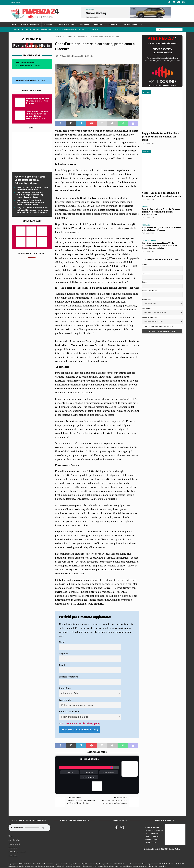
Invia (38, 65)
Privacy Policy (147, 866)
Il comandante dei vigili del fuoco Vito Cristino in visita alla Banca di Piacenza (37, 100)
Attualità (84, 24)
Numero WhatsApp (68, 676)
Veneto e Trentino (89, 777)
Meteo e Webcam (132, 24)
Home (14, 24)
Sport (47, 24)
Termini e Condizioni (159, 866)
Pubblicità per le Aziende (17, 851)
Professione (65, 688)
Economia (99, 24)
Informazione (13, 847)
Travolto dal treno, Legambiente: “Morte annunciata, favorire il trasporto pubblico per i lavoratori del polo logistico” (160, 245)
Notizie (90, 56)
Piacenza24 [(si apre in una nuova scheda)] (41, 80)
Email (62, 665)
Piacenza (69, 772)
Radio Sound (16, 2)
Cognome (64, 653)
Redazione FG (78, 56)
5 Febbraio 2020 (64, 56)
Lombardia (89, 772)
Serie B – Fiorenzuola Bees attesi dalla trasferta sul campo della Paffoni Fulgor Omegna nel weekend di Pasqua (30, 194)
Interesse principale (69, 711)
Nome (62, 641)
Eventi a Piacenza (66, 24)
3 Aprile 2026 (149, 143)
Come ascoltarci (14, 844)
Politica (113, 24)
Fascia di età (65, 699)
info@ (155, 839)
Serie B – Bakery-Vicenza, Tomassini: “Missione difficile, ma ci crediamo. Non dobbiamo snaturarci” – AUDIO (30, 202)
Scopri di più (151, 842)
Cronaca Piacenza (30, 24)
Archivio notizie (14, 840)
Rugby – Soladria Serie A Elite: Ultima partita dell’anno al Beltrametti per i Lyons (30, 179)
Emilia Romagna (109, 772)
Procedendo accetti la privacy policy (81, 723)
